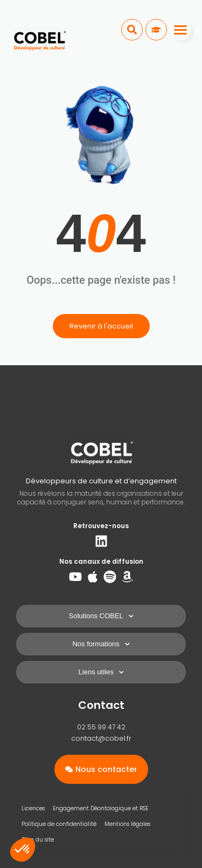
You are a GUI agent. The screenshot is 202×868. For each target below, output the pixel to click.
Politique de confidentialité (59, 824)
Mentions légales (127, 824)
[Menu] (180, 30)
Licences (33, 808)
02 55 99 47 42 (101, 727)
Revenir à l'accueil (101, 326)
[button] (132, 30)
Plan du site (38, 840)
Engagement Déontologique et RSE (100, 808)
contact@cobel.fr (101, 738)
